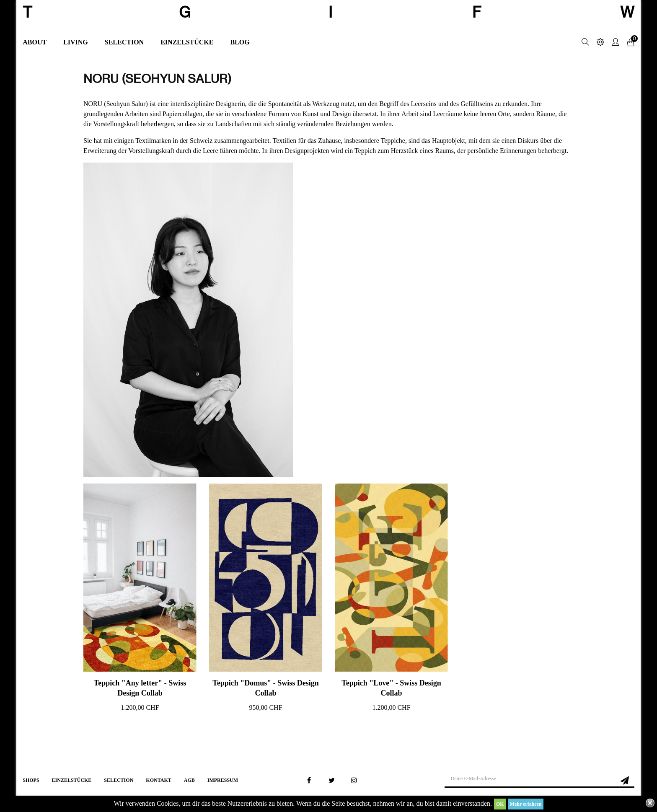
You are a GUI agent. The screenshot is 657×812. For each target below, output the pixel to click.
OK (500, 804)
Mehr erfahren (526, 804)
